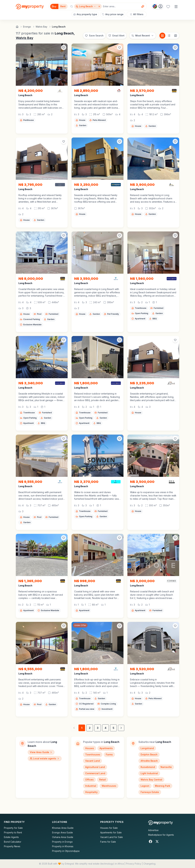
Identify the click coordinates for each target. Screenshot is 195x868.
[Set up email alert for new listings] (116, 36)
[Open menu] (176, 7)
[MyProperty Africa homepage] (160, 823)
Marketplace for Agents (161, 835)
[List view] (169, 36)
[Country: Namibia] (158, 6)
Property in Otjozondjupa (66, 851)
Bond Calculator (13, 842)
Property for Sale (13, 828)
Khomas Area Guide (63, 828)
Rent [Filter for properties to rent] (63, 6)
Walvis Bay (25, 38)
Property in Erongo (62, 842)
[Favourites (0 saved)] (168, 7)
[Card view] (162, 36)
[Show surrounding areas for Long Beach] (86, 6)
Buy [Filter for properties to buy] (54, 6)
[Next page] (121, 728)
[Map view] (176, 36)
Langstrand (147, 748)
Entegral (69, 864)
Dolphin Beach (149, 754)
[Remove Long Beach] (100, 6)
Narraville (166, 767)
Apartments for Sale (111, 832)
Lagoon (145, 786)
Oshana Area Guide (63, 837)
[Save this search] (94, 36)
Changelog (149, 864)
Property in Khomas (63, 846)
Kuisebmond (148, 767)
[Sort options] (143, 36)
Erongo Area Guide (62, 832)
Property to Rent (13, 832)
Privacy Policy (134, 864)
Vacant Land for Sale (112, 837)
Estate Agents (11, 837)
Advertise (153, 830)
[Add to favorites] (64, 47)
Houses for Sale (109, 828)
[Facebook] (150, 841)
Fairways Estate (150, 792)
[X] (157, 841)
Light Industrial (149, 773)
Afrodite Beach (149, 761)
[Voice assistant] (143, 6)
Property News (12, 846)
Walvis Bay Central (151, 780)
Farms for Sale (108, 842)
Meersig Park (163, 786)
